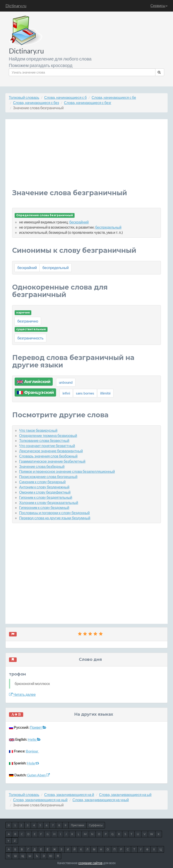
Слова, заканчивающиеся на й (69, 795)
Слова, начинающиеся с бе (114, 97)
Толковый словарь (24, 97)
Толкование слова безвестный (44, 440)
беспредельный (108, 227)
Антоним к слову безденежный (44, 487)
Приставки (77, 825)
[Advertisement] (86, 158)
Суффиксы (96, 825)
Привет (38, 727)
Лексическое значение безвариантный (51, 451)
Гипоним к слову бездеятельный (46, 497)
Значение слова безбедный (42, 466)
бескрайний (79, 222)
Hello (34, 739)
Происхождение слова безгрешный (48, 477)
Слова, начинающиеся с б (65, 97)
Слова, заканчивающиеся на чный (101, 800)
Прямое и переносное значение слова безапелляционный (67, 471)
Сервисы (159, 6)
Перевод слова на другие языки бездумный (55, 518)
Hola (33, 763)
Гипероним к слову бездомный (44, 507)
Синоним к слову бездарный (42, 482)
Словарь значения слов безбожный (48, 456)
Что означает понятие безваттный (47, 446)
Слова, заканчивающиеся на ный (40, 800)
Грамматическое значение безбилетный (52, 461)
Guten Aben (38, 775)
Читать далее (22, 694)
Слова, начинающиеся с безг (88, 103)
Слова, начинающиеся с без (36, 103)
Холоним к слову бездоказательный (49, 502)
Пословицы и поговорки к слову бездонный (54, 513)
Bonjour (32, 751)
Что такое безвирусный (38, 430)
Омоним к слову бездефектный (45, 492)
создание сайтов (90, 863)
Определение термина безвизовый (48, 435)
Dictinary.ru (16, 6)
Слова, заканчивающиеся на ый (125, 795)
